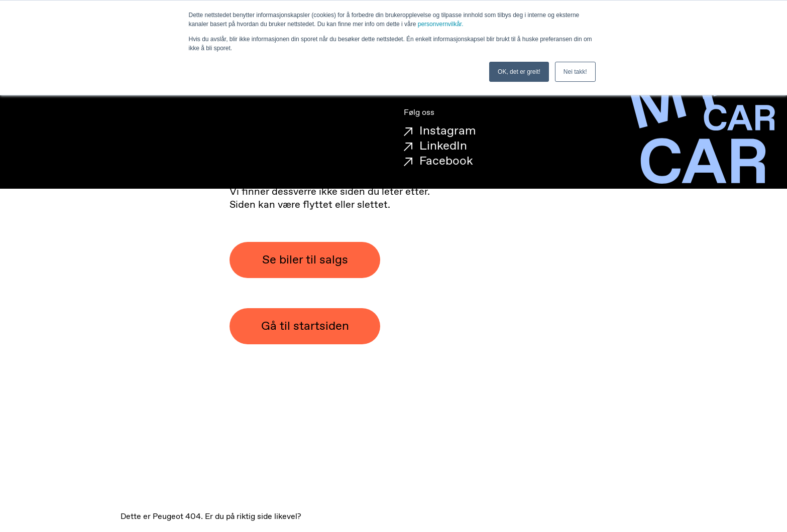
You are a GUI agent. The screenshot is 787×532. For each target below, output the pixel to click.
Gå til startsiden (305, 326)
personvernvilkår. (441, 24)
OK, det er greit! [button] (519, 72)
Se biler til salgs (305, 260)
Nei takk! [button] (575, 72)
